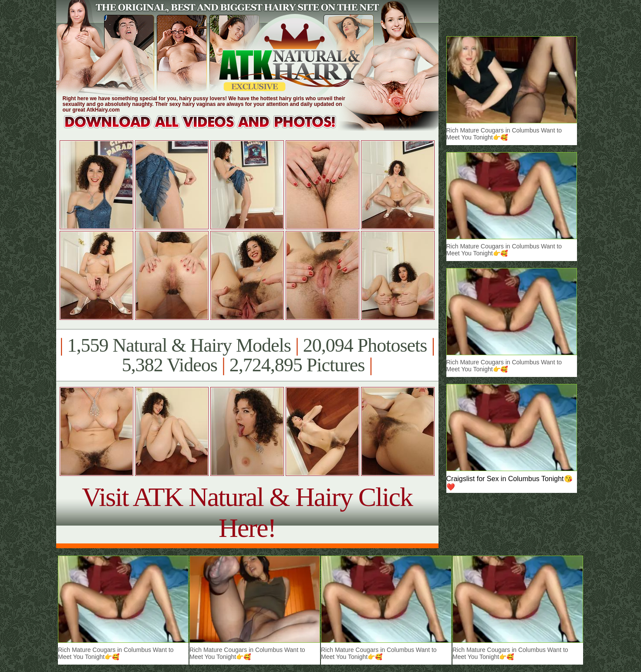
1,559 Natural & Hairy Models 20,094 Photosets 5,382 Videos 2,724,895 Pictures (247, 355)
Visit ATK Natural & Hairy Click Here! (247, 512)
